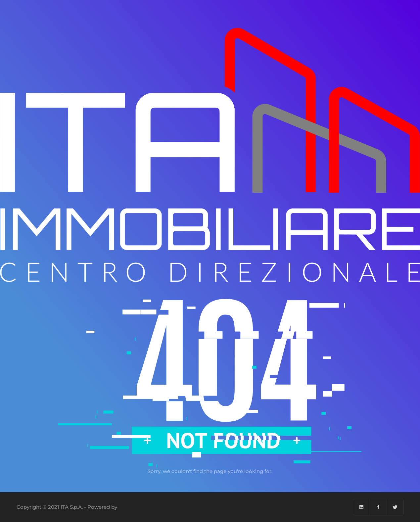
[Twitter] (395, 507)
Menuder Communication (151, 507)
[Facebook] (378, 507)
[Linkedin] (362, 507)
